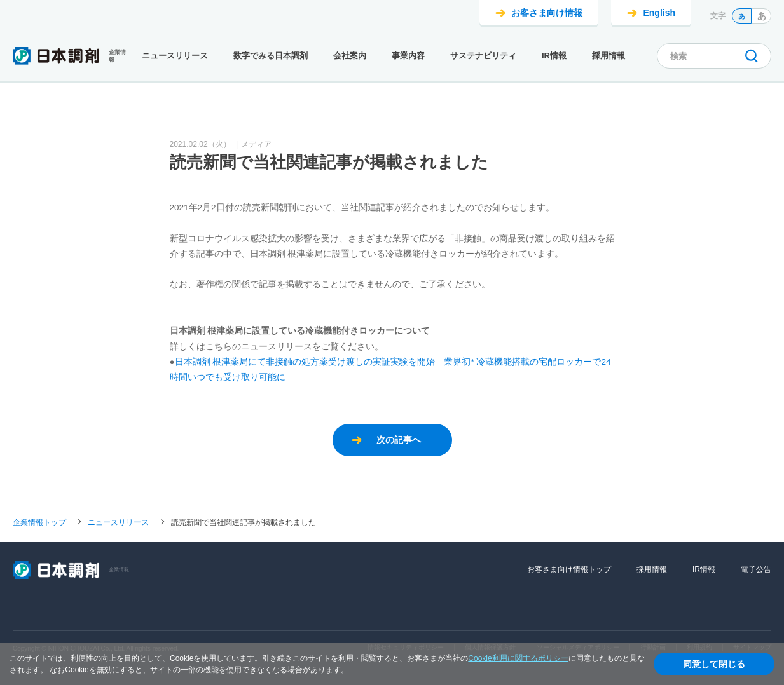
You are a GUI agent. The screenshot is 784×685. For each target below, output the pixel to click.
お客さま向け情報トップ (569, 569)
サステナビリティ (483, 56)
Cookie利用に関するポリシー (518, 658)
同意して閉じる (714, 664)
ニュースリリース (175, 56)
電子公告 (756, 569)
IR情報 (554, 56)
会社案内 (350, 56)
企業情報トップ (39, 522)
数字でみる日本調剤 (271, 56)
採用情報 (609, 56)
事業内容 (408, 56)
